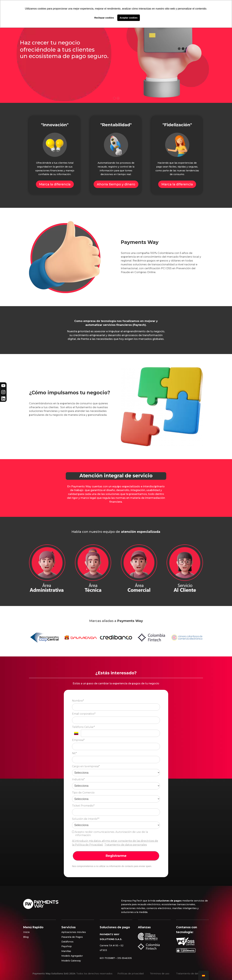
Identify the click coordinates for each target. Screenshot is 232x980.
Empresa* (78, 740)
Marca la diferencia (55, 184)
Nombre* (78, 701)
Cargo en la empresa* (86, 766)
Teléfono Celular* (83, 727)
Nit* (74, 753)
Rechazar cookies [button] (104, 18)
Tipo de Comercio (83, 793)
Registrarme (116, 856)
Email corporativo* (84, 714)
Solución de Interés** (86, 819)
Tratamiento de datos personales (126, 845)
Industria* (78, 779)
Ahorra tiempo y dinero (116, 184)
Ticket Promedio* (83, 806)
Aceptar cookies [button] (128, 18)
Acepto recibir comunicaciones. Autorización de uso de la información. (110, 834)
